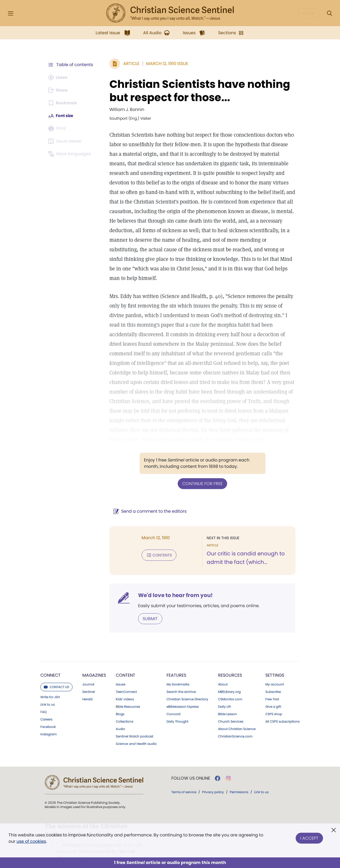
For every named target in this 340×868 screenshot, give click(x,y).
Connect (50, 665)
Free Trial (272, 689)
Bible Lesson (228, 704)
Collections (125, 711)
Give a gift (273, 697)
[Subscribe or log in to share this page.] (59, 90)
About (223, 674)
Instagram (48, 724)
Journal (88, 674)
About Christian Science (237, 719)
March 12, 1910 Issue (164, 64)
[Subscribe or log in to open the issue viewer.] (66, 141)
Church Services (231, 711)
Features (176, 665)
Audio (120, 719)
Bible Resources (128, 697)
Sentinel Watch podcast (135, 726)
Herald (87, 689)
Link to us (48, 694)
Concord (173, 704)
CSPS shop (274, 704)
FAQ (43, 702)
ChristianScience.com (235, 726)
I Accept (309, 837)
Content (126, 665)
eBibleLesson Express (183, 697)
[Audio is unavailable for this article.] (59, 77)
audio (136, 734)
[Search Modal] (329, 13)
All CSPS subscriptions (282, 711)
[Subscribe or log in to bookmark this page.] (64, 103)
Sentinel (89, 682)
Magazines (94, 665)
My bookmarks (178, 674)
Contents (156, 545)
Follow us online (191, 768)
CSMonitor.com (230, 689)
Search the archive (181, 682)
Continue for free (201, 474)
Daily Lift (224, 697)
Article (129, 64)
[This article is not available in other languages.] (70, 154)
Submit (148, 609)
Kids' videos (125, 689)
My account (275, 674)
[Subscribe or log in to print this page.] (58, 128)
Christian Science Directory (187, 689)
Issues (121, 674)
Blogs (120, 704)
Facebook (48, 717)
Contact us (56, 677)
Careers (46, 709)
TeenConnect (126, 682)
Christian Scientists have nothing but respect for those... (197, 91)
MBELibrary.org (229, 682)
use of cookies (31, 841)
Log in (308, 13)
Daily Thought (177, 711)
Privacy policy (213, 782)
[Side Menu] (11, 13)
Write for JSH (50, 687)
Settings (275, 665)
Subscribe (273, 682)
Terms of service (184, 782)
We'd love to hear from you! (173, 585)
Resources (230, 665)
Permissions (239, 782)
